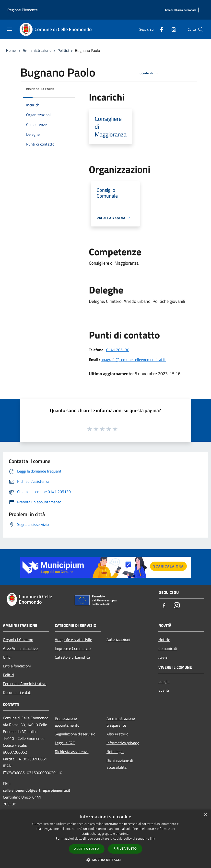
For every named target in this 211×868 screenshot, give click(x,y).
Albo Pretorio (117, 734)
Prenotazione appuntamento (67, 722)
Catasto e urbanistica (72, 657)
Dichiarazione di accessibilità (120, 764)
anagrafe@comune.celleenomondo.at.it (133, 360)
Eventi (164, 690)
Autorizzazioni (118, 639)
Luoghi (164, 681)
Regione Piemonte (23, 10)
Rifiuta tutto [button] (125, 849)
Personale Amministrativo (25, 684)
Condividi (150, 73)
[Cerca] (201, 29)
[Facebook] (160, 29)
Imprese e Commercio (73, 648)
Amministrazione (37, 50)
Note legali (115, 752)
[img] (64, 88)
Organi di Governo (18, 640)
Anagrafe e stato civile (73, 640)
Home (11, 50)
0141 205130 (118, 350)
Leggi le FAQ (65, 743)
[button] (105, 860)
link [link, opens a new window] (153, 839)
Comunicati (168, 648)
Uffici (7, 657)
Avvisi (163, 657)
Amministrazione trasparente (121, 722)
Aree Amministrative (20, 648)
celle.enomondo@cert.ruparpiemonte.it (37, 790)
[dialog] (105, 839)
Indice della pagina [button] (40, 89)
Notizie (164, 640)
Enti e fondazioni (17, 666)
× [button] (205, 815)
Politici (63, 50)
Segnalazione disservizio (75, 734)
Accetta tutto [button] (87, 849)
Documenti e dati (17, 692)
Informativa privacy (123, 743)
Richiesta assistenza (72, 752)
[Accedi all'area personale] (181, 10)
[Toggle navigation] (10, 29)
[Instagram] (172, 29)
